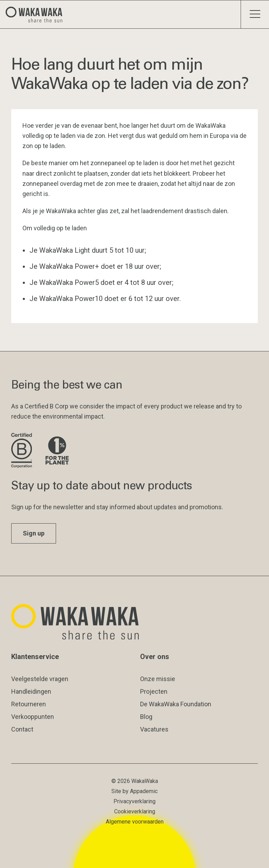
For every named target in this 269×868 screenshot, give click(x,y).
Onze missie (158, 679)
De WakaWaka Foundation (176, 704)
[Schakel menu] (255, 14)
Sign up (34, 533)
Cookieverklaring (135, 811)
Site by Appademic (134, 791)
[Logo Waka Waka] (37, 14)
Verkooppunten (33, 717)
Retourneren (29, 704)
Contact (22, 729)
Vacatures (154, 729)
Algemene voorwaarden (135, 822)
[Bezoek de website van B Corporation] (23, 451)
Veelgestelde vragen (40, 679)
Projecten (154, 691)
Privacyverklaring (134, 801)
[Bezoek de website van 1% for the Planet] (57, 451)
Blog (146, 717)
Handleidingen (31, 691)
